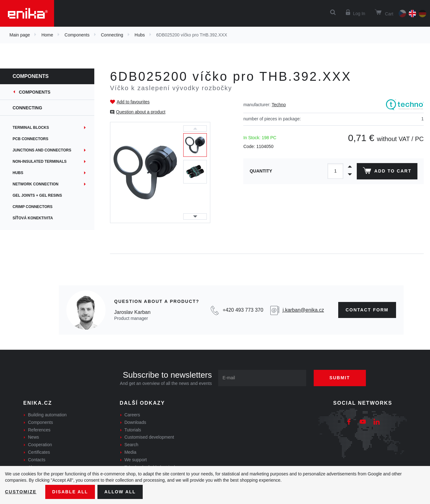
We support (136, 460)
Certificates (39, 452)
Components (77, 35)
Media (130, 452)
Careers (132, 415)
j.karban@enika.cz (303, 310)
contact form (367, 310)
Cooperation (40, 445)
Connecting (112, 35)
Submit (340, 378)
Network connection (36, 184)
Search (131, 445)
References (39, 430)
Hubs (140, 35)
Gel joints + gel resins (37, 195)
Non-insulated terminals (40, 162)
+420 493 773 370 (243, 310)
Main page (20, 35)
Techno (279, 105)
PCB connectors (30, 139)
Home (47, 35)
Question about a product (141, 112)
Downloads (135, 422)
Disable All (70, 492)
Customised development (149, 437)
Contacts (37, 460)
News (33, 437)
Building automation (47, 415)
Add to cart (387, 172)
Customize (21, 492)
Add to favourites (133, 102)
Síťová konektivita (33, 218)
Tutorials (133, 430)
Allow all (120, 492)
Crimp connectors (33, 207)
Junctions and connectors (42, 150)
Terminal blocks (31, 128)
